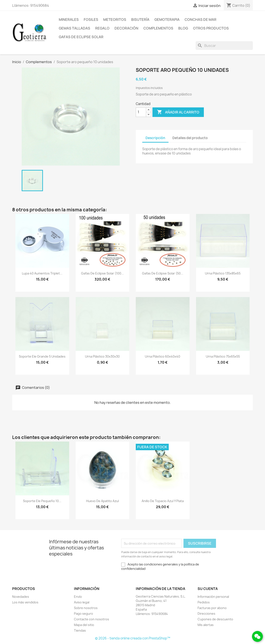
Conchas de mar (200, 20)
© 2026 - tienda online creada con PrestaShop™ (133, 638)
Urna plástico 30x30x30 (102, 356)
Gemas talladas (74, 28)
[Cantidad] (141, 112)
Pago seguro (83, 614)
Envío (78, 597)
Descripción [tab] (155, 138)
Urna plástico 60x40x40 (163, 356)
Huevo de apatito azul (102, 501)
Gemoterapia (167, 20)
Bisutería (140, 20)
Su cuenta (208, 589)
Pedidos (204, 602)
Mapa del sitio (84, 625)
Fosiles (91, 20)
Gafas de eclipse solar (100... (102, 273)
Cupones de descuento (215, 619)
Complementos (158, 28)
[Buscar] (224, 46)
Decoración (126, 28)
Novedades (21, 597)
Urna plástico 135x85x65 (223, 273)
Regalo (102, 28)
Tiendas (80, 630)
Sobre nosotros (86, 608)
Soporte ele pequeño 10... (42, 501)
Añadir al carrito (178, 112)
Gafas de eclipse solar (81, 37)
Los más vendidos (25, 602)
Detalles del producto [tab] (190, 138)
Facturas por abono (212, 608)
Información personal (213, 597)
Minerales (69, 20)
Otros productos (211, 28)
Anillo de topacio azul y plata (163, 501)
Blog (183, 28)
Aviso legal (82, 602)
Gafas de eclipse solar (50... (163, 273)
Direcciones (206, 614)
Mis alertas (206, 625)
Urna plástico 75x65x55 (223, 356)
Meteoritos (115, 20)
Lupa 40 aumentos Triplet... (42, 273)
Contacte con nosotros (92, 619)
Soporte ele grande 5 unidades (42, 356)
